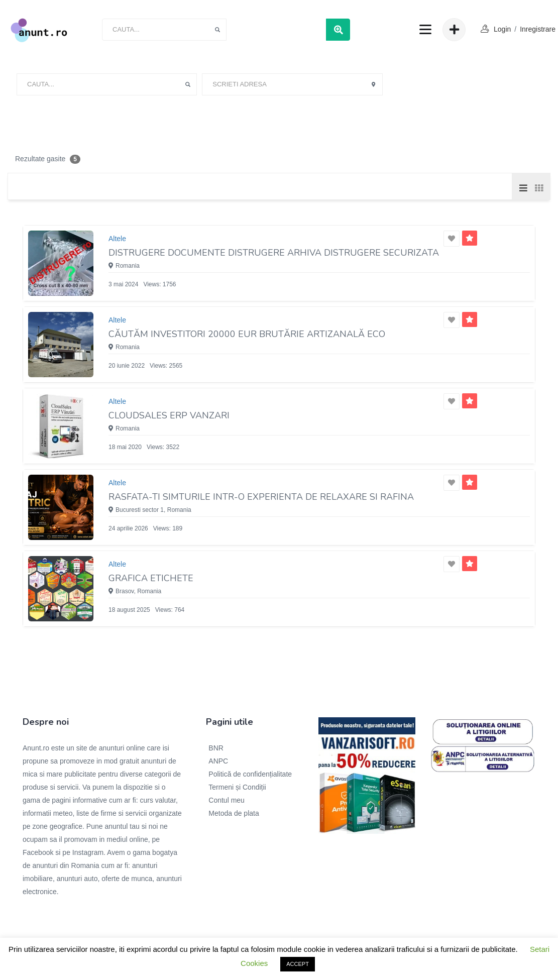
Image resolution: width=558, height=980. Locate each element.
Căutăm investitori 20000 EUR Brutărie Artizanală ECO (247, 334)
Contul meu (227, 800)
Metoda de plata (234, 813)
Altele (117, 239)
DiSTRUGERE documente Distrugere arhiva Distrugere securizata (274, 253)
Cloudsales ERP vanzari (169, 415)
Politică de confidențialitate (250, 774)
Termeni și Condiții (237, 787)
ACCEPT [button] (298, 964)
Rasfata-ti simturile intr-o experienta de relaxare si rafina (261, 497)
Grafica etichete (151, 578)
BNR (216, 748)
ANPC (218, 761)
